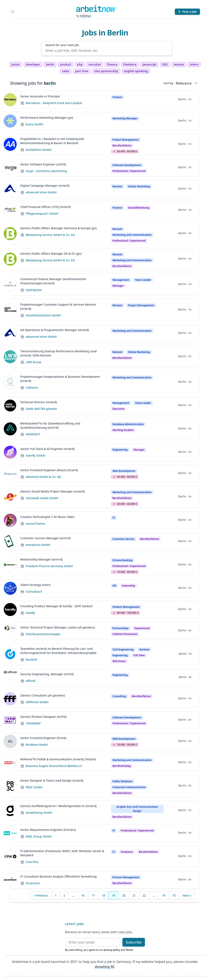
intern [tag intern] (194, 64)
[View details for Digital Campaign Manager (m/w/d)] (10, 189)
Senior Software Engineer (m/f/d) (43, 164)
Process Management (126, 877)
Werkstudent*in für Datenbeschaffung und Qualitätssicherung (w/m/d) (50, 425)
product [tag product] (66, 64)
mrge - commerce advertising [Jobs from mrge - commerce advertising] (46, 171)
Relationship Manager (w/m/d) (41, 559)
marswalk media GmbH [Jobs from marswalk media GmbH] (42, 498)
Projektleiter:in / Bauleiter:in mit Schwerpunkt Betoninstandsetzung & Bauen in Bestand (52, 141)
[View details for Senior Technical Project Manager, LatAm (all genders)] (10, 631)
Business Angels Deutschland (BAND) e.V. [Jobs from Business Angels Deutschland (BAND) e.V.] (54, 766)
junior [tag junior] (16, 64)
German (144, 649)
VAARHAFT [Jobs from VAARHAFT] (33, 434)
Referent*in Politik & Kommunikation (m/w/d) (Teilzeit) (58, 759)
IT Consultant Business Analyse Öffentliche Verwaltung (58, 876)
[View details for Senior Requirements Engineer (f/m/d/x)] (10, 833)
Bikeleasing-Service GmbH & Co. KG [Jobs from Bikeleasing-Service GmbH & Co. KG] (50, 235)
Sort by (168, 83)
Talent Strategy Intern (35, 585)
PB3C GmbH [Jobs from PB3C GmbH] (34, 787)
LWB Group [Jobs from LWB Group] (33, 362)
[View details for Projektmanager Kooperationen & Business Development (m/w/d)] (10, 382)
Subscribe (134, 942)
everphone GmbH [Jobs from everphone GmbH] (38, 545)
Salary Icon (114, 151)
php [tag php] (80, 64)
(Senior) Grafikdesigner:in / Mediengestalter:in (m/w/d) (58, 806)
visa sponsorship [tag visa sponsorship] (106, 71)
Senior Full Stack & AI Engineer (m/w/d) (47, 449)
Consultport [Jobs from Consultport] (34, 591)
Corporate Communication (129, 787)
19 (114, 895)
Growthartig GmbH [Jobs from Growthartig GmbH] (39, 813)
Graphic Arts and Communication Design (137, 809)
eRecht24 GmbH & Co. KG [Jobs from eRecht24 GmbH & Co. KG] (43, 477)
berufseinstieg (122, 766)
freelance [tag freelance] (130, 64)
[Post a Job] (187, 12)
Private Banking (123, 560)
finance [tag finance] (112, 64)
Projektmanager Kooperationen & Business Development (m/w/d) (60, 379)
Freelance (127, 852)
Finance (117, 97)
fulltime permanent (125, 634)
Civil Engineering (123, 649)
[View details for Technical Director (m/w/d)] (10, 406)
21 (134, 895)
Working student (123, 430)
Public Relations (123, 781)
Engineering (120, 450)
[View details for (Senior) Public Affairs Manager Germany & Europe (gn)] (10, 234)
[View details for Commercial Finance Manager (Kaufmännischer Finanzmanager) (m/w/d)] (10, 285)
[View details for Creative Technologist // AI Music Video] (10, 520)
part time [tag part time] (82, 71)
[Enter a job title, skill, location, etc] (107, 50)
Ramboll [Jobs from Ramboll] (31, 659)
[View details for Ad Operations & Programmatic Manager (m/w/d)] (10, 333)
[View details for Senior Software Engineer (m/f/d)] (10, 168)
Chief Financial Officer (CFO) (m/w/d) (46, 207)
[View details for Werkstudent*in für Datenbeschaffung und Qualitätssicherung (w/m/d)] (10, 429)
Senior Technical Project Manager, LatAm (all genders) (58, 627)
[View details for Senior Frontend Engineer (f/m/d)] (10, 741)
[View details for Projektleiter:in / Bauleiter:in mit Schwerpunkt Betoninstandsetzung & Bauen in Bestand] (10, 144)
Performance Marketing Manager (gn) (47, 118)
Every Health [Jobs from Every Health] (35, 124)
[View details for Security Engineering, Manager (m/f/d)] (10, 678)
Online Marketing (139, 186)
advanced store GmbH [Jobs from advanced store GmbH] (41, 192)
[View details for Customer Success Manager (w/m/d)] (10, 542)
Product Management (126, 607)
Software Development (127, 165)
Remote (118, 186)
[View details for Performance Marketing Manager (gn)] (10, 121)
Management (121, 280)
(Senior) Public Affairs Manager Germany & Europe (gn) (58, 228)
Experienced (142, 628)
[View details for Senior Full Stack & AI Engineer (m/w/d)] (10, 452)
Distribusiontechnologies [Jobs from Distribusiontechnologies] (43, 634)
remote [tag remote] (179, 64)
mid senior (119, 661)
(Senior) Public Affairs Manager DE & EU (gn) (51, 254)
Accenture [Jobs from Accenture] (33, 883)
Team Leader (143, 280)
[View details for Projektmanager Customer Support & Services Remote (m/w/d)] (10, 310)
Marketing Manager (125, 118)
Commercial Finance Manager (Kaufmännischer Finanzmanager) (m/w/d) (53, 281)
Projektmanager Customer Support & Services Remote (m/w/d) (58, 307)
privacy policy (112, 950)
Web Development (124, 471)
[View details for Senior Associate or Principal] (10, 100)
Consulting (119, 696)
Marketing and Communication (132, 235)
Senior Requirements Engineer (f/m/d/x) (48, 830)
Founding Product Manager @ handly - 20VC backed (56, 606)
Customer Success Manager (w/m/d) (45, 538)
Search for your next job (62, 45)
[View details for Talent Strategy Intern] (10, 588)
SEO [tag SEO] (165, 64)
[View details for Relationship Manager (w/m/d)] (10, 565)
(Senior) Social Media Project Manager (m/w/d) (53, 491)
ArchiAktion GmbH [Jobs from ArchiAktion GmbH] (39, 150)
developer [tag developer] (33, 64)
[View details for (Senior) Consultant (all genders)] (10, 699)
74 (164, 895)
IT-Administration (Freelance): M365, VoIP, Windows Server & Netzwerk (62, 853)
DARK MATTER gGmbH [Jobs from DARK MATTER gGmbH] (41, 409)
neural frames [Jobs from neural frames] (35, 523)
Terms (129, 950)
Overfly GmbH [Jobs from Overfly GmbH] (36, 455)
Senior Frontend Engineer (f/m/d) (43, 738)
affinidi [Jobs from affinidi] (31, 681)
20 (124, 895)
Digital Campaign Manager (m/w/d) (45, 186)
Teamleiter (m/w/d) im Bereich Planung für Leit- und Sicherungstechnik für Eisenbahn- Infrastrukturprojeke (58, 651)
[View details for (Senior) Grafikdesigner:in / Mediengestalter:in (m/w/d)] (10, 811)
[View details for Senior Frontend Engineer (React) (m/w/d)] (10, 474)
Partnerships (121, 628)
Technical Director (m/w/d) (39, 402)
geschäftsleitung (139, 208)
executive (119, 409)
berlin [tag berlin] (50, 64)
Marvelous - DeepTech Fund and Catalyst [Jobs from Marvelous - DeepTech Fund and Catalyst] (54, 103)
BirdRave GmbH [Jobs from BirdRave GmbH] (37, 745)
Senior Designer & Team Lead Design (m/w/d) (52, 780)
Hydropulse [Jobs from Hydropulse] (34, 290)
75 (174, 895)
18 (103, 895)
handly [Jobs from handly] (30, 613)
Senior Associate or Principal (40, 96)
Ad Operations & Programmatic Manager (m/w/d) (55, 330)
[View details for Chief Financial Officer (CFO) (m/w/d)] (10, 210)
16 (83, 895)
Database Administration (128, 424)
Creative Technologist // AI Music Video (47, 517)
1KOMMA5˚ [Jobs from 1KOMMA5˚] (33, 723)
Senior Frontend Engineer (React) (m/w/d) (49, 470)
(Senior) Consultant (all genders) (43, 695)
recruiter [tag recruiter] (95, 64)
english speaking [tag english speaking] (136, 71)
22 (144, 895)
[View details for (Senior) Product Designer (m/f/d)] (10, 720)
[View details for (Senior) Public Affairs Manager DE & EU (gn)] (10, 259)
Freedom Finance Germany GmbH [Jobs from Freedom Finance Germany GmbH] (49, 566)
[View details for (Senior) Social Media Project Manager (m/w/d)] (10, 497)
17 (93, 895)
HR (114, 586)
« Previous (41, 895)
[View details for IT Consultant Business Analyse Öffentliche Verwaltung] (10, 880)
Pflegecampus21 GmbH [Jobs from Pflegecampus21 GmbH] (42, 214)
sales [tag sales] (66, 71)
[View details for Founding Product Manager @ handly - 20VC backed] (10, 610)
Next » (187, 895)
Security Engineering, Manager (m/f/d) (47, 674)
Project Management (126, 140)
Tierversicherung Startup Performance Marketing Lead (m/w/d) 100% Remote (58, 353)
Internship (129, 586)
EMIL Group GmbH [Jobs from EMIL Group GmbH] (39, 836)
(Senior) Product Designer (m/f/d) (43, 717)
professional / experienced (129, 171)
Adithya (86, 16)
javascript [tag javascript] (149, 64)
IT (114, 518)
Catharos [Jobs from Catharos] (32, 387)
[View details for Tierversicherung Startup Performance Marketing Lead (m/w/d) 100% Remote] (10, 357)
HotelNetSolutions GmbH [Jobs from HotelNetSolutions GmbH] (43, 315)
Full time (139, 655)
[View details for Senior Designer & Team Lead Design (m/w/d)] (10, 786)
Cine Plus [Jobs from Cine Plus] (32, 862)
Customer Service (124, 539)
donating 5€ (105, 967)
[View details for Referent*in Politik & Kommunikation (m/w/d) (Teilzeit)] (10, 763)
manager (118, 286)
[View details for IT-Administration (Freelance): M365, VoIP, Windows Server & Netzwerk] (10, 857)
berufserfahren (122, 145)
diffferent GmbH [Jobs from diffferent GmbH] (37, 702)
